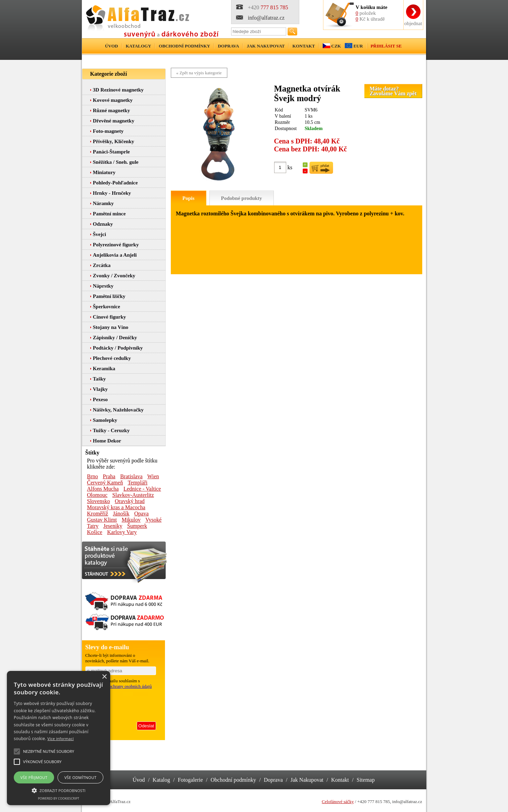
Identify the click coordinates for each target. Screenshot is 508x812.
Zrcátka (102, 265)
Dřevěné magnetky (114, 121)
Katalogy (138, 46)
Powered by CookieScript (59, 798)
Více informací (61, 739)
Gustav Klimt (102, 520)
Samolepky (105, 420)
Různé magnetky (112, 110)
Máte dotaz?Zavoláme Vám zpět (393, 91)
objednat (413, 23)
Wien (153, 476)
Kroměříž (98, 514)
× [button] (104, 677)
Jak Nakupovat (307, 780)
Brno (93, 476)
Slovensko (99, 501)
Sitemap (366, 780)
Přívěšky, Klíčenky (114, 141)
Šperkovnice (107, 307)
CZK (336, 46)
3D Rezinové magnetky (118, 90)
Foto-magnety (108, 131)
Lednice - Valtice (142, 489)
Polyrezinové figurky (116, 245)
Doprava (228, 46)
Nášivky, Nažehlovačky (118, 410)
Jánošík (121, 514)
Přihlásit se (386, 46)
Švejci (100, 234)
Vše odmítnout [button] (80, 777)
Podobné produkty (242, 198)
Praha (109, 476)
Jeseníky (113, 526)
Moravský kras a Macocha (116, 507)
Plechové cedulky (112, 358)
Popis (189, 198)
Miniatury (104, 172)
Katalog (161, 780)
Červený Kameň (105, 483)
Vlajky (100, 389)
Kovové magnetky (113, 100)
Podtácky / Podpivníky (118, 348)
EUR (358, 46)
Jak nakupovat (266, 46)
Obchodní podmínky (184, 46)
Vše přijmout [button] (34, 777)
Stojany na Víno (111, 327)
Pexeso (100, 399)
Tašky (100, 379)
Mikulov (131, 520)
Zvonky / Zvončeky (114, 276)
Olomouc (97, 495)
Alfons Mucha (103, 489)
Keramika (104, 368)
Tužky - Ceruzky (111, 430)
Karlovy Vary (122, 532)
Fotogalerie (190, 780)
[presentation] (121, 704)
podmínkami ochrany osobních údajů (119, 686)
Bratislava (131, 476)
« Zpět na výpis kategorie (199, 73)
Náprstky (103, 286)
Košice (95, 532)
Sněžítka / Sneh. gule (116, 162)
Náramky (103, 203)
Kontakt (304, 46)
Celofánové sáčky (338, 802)
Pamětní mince (109, 214)
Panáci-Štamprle (111, 152)
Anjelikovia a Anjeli (115, 255)
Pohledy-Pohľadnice (115, 183)
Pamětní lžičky (109, 296)
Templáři (138, 483)
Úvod (112, 46)
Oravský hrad (130, 501)
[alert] (59, 738)
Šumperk (137, 526)
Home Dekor (107, 441)
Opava (142, 514)
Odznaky (103, 224)
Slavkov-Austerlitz (133, 495)
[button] (59, 790)
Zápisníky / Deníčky (115, 338)
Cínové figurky (110, 317)
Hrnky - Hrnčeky (112, 193)
